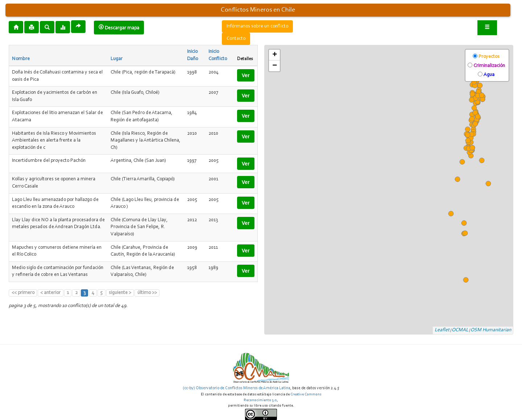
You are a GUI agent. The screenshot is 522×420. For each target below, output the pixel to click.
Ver (246, 75)
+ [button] (275, 55)
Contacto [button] (236, 39)
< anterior (50, 293)
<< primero (23, 293)
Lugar (117, 59)
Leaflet (442, 330)
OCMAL (460, 330)
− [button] (275, 66)
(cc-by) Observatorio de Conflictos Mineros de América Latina (237, 388)
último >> (147, 293)
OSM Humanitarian (491, 330)
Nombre (21, 59)
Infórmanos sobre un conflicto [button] (257, 26)
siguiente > (120, 293)
